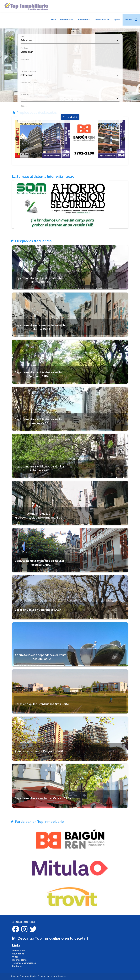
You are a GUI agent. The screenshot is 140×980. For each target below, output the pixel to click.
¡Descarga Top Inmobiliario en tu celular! (50, 938)
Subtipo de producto (29, 83)
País (22, 36)
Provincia (24, 48)
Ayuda (117, 20)
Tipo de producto (28, 71)
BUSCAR (70, 117)
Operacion (25, 94)
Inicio (53, 20)
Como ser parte (102, 20)
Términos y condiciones (24, 963)
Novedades (84, 20)
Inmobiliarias (67, 20)
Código (24, 106)
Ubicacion (25, 60)
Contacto (17, 966)
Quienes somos (20, 960)
